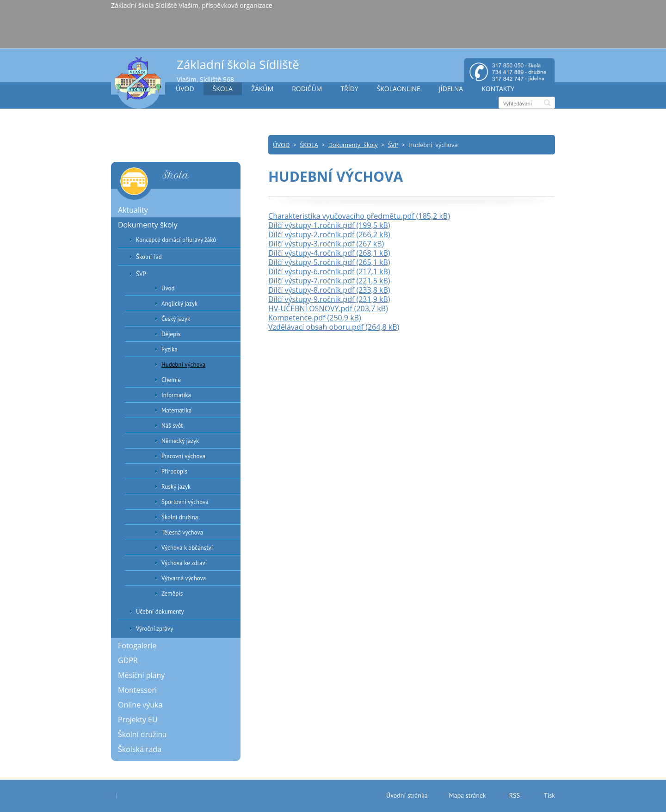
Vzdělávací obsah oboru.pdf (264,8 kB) (334, 327)
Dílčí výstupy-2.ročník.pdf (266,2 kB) (329, 234)
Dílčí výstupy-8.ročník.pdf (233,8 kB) (329, 290)
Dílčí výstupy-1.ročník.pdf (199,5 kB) (329, 225)
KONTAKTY (498, 89)
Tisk (549, 795)
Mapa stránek (468, 795)
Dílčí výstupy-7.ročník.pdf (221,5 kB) (329, 281)
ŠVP (393, 145)
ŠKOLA (223, 89)
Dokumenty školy (353, 145)
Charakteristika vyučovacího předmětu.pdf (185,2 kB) (359, 216)
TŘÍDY (349, 89)
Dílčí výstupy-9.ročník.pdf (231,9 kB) (329, 299)
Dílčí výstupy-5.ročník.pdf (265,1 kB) (329, 262)
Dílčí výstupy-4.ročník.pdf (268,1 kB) (329, 253)
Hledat (547, 103)
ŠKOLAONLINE (399, 89)
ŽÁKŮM (262, 89)
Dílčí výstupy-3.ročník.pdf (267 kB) (326, 244)
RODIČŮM (307, 89)
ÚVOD (185, 89)
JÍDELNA (451, 89)
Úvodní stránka (407, 795)
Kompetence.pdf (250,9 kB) (315, 318)
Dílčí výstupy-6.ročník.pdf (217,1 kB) (329, 271)
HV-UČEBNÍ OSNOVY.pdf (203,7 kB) (328, 308)
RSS (515, 795)
